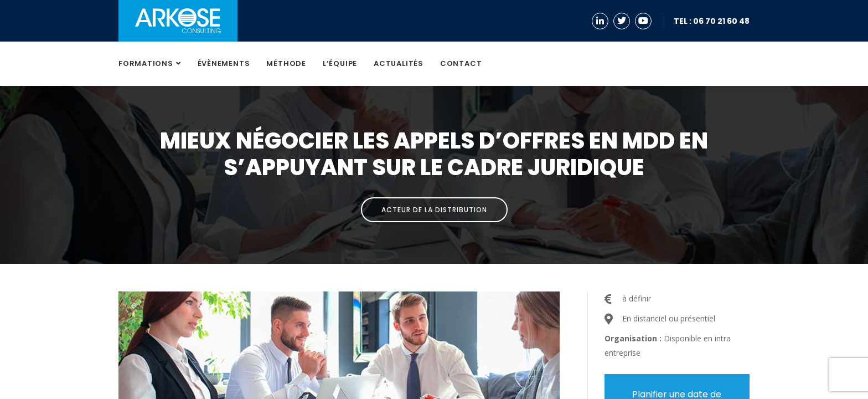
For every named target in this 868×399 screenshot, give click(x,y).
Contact (461, 63)
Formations (146, 63)
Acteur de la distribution (434, 210)
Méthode (286, 63)
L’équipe (340, 63)
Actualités (399, 63)
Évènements (224, 63)
